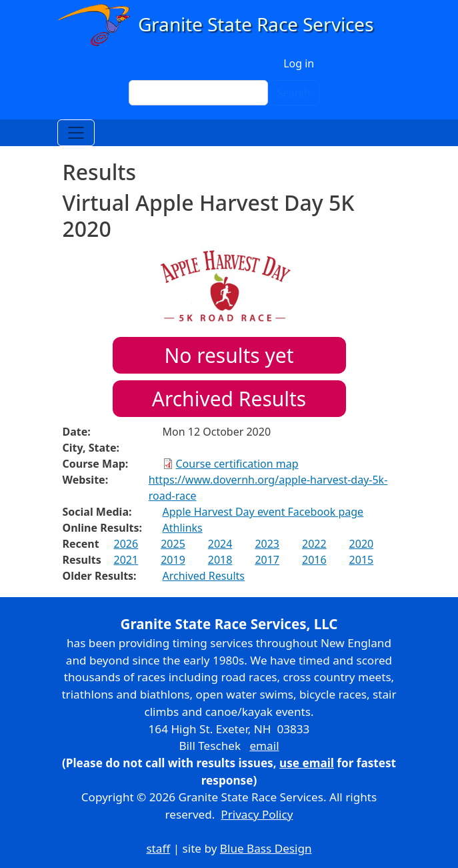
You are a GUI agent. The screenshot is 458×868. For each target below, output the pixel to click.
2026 (126, 544)
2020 (362, 544)
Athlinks (183, 528)
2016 (314, 560)
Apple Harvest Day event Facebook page (263, 512)
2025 (173, 544)
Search (294, 93)
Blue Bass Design (266, 848)
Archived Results (229, 399)
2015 (362, 560)
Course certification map (237, 464)
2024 (220, 544)
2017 (267, 560)
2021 (126, 560)
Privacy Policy (257, 814)
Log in (299, 63)
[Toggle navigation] (76, 133)
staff (158, 848)
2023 (267, 544)
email (264, 746)
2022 (314, 544)
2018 (220, 560)
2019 (173, 560)
